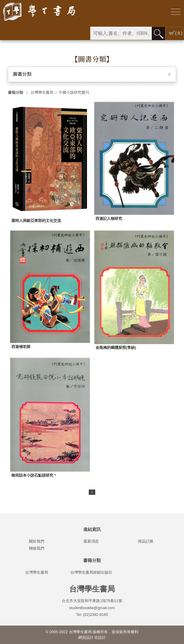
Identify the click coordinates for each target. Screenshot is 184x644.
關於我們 (37, 541)
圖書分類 (22, 74)
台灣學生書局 (42, 92)
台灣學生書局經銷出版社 (91, 572)
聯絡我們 (37, 548)
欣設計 (100, 637)
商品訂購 (146, 541)
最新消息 (91, 541)
